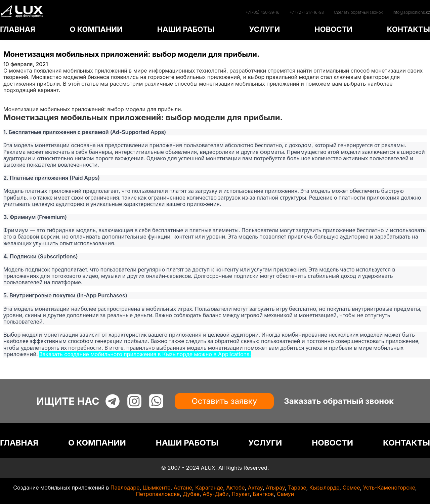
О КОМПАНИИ (96, 29)
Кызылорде (325, 488)
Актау (255, 488)
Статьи (12, 103)
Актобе (235, 488)
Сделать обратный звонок (358, 12)
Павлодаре (125, 488)
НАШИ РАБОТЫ (186, 29)
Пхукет (241, 494)
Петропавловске (158, 494)
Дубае (191, 494)
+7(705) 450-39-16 (262, 12)
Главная (14, 96)
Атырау (275, 488)
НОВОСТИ (333, 29)
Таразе (297, 488)
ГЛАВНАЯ (18, 29)
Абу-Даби (216, 494)
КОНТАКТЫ (408, 29)
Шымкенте (157, 488)
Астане (183, 488)
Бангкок (263, 494)
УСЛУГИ (264, 29)
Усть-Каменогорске (389, 488)
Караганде (209, 488)
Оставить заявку (224, 401)
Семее (351, 488)
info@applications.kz (411, 12)
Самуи (285, 494)
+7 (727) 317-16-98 (307, 12)
